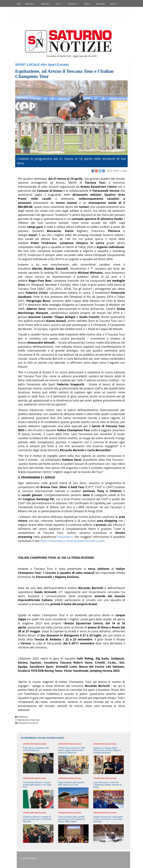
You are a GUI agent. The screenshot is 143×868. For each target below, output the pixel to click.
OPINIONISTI (73, 4)
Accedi (21, 12)
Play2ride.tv (65, 537)
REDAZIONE (101, 4)
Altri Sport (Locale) (55, 65)
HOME (19, 4)
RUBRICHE (46, 4)
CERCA (88, 4)
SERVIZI (114, 4)
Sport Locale (27, 65)
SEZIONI (30, 4)
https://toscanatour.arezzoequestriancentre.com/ (72, 541)
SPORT (59, 4)
